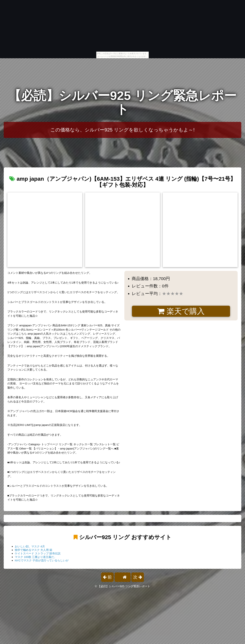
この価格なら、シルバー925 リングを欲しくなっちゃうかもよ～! (122, 130)
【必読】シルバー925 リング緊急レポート (122, 102)
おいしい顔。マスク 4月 (30, 546)
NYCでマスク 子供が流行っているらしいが (42, 560)
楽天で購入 (181, 311)
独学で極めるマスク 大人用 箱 (33, 550)
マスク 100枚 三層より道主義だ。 (36, 557)
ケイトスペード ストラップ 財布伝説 (38, 553)
